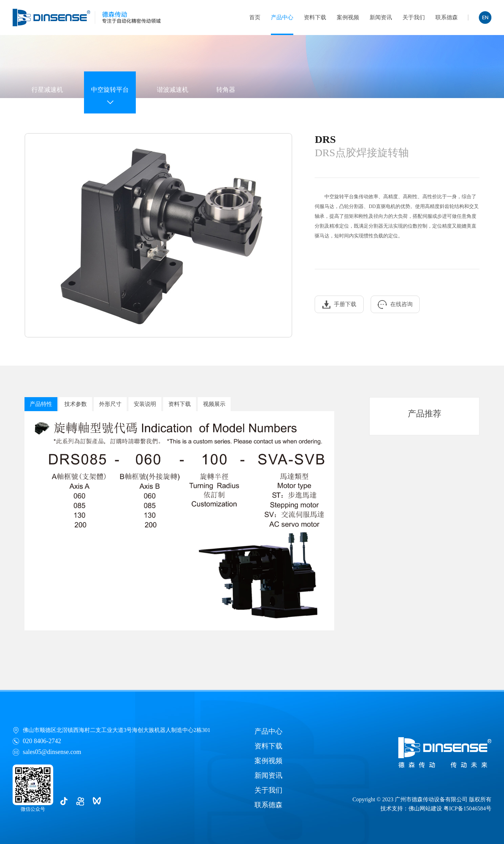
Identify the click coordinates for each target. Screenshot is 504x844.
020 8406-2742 (42, 741)
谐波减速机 (173, 90)
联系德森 (447, 17)
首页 (255, 17)
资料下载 (315, 17)
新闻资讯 (381, 17)
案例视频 (348, 17)
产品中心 (282, 17)
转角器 (226, 90)
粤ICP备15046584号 (467, 808)
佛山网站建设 (425, 808)
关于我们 (414, 17)
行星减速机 (47, 90)
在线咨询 (395, 305)
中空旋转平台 (110, 90)
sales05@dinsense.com (52, 752)
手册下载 (339, 305)
